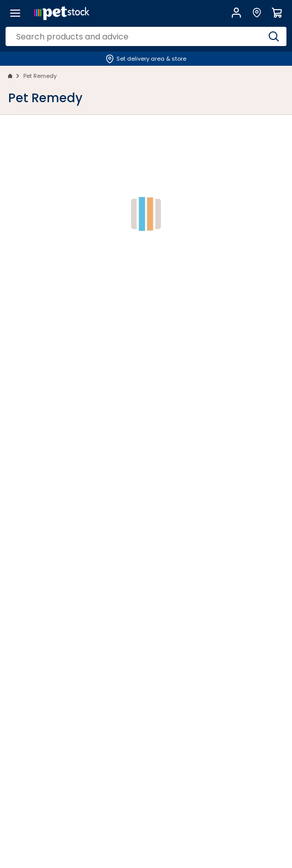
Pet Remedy (40, 76)
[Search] (274, 36)
